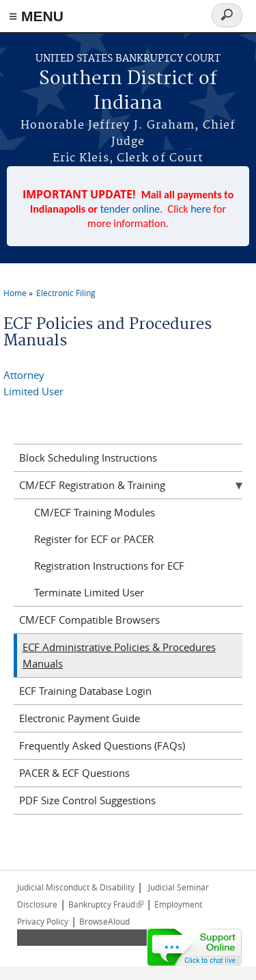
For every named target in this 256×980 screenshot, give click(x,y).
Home (15, 293)
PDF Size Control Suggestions (87, 800)
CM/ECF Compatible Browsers (89, 620)
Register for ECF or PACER (94, 539)
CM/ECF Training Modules (95, 512)
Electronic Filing (66, 293)
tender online (130, 209)
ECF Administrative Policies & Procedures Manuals (119, 655)
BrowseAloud (104, 921)
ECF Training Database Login (85, 691)
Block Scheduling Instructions (88, 458)
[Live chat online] (195, 947)
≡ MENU (36, 16)
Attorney (24, 375)
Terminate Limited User (89, 592)
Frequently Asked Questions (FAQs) (102, 745)
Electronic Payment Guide (80, 718)
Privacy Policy (43, 921)
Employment (178, 904)
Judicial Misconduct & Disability (76, 887)
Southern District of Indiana (128, 91)
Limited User (33, 391)
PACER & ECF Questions (74, 773)
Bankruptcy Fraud (106, 904)
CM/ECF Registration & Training (92, 485)
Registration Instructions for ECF (109, 566)
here (201, 209)
